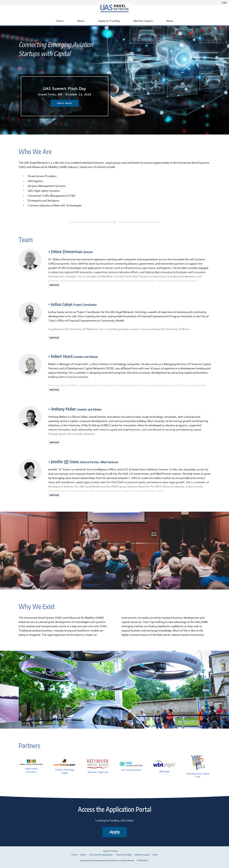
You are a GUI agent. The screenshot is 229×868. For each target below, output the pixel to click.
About (81, 21)
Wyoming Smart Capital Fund (198, 766)
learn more (65, 103)
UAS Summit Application (101, 855)
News (170, 21)
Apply (115, 832)
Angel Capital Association (31, 766)
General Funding (124, 855)
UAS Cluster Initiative (131, 766)
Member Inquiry (143, 21)
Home (60, 21)
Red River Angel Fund (98, 766)
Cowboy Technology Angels (65, 766)
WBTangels (164, 766)
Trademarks (142, 860)
